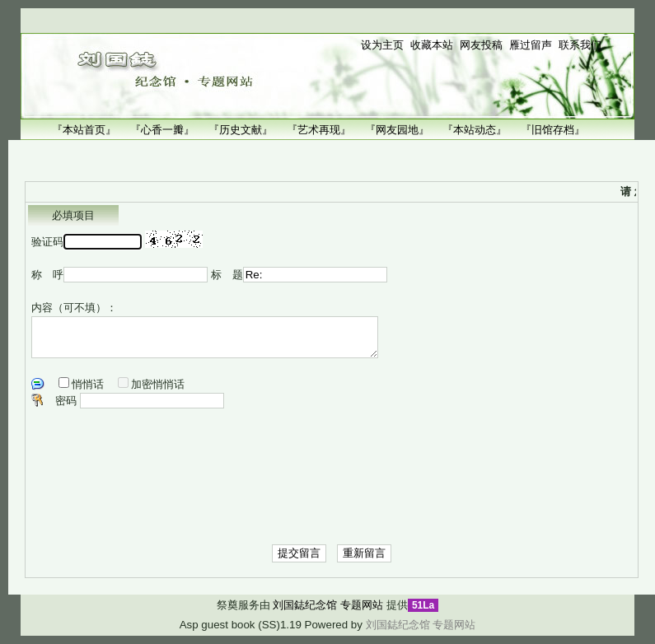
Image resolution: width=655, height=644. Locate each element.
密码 (66, 401)
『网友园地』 (397, 130)
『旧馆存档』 (553, 130)
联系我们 (580, 45)
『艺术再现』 (319, 130)
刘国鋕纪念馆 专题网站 (328, 605)
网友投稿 (481, 45)
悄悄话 (88, 384)
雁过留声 (531, 45)
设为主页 (382, 45)
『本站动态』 (475, 130)
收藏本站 (432, 45)
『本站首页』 (84, 130)
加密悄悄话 (158, 384)
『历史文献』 (241, 130)
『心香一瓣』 (162, 130)
